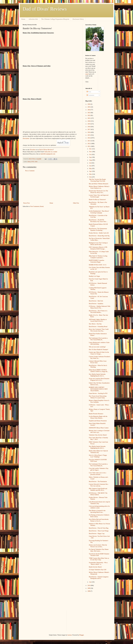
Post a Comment (30, 171)
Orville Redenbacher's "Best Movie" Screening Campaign (99, 212)
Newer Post (27, 203)
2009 (89, 588)
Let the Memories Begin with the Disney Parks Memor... (98, 417)
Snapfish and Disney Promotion (98, 421)
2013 (89, 141)
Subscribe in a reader (51, 152)
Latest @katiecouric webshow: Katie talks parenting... (99, 343)
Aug (91, 160)
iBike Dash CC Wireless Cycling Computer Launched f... (98, 257)
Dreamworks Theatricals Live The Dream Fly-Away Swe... (98, 192)
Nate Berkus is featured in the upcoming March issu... (97, 511)
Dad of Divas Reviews (46, 150)
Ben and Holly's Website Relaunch (98, 184)
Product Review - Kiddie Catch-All (99, 233)
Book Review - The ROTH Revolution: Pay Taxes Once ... (98, 221)
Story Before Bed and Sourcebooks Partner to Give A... (99, 520)
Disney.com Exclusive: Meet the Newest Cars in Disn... (98, 546)
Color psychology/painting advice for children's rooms (99, 507)
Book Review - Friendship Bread (98, 327)
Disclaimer (26, 138)
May (91, 169)
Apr (90, 171)
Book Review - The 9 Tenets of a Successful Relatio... (98, 312)
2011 (89, 146)
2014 (89, 138)
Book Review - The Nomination (98, 482)
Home (23, 19)
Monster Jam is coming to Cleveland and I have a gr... (99, 431)
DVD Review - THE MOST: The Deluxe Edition (98, 494)
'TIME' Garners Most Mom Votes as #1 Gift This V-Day (99, 559)
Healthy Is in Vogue (94, 276)
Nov (91, 152)
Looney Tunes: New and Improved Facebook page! (99, 196)
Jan (90, 582)
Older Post (76, 203)
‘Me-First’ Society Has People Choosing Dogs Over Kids (97, 180)
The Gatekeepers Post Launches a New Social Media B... (98, 339)
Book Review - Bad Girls (96, 301)
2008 (89, 591)
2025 (89, 107)
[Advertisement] (51, 187)
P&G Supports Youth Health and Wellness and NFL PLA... (98, 489)
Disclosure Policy (78, 19)
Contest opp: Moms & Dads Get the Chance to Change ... (99, 353)
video (36, 162)
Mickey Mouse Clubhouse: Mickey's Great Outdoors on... (99, 187)
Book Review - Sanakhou (96, 304)
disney (29, 162)
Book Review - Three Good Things (99, 531)
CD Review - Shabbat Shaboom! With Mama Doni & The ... (99, 307)
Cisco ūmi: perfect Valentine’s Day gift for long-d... (99, 469)
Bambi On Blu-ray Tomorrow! (97, 200)
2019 (89, 124)
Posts (89, 92)
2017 (89, 129)
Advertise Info (33, 19)
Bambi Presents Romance (96, 414)
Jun (90, 166)
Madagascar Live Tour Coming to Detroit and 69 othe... (98, 244)
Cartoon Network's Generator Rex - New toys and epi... (99, 485)
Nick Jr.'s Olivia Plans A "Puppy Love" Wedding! (98, 456)
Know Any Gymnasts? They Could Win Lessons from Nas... (99, 330)
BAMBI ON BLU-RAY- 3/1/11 (98, 265)
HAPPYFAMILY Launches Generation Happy (96, 261)
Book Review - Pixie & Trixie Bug (99, 528)
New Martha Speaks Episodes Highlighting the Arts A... (97, 375)
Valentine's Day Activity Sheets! (98, 435)
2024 (89, 110)
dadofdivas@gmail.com (48, 154)
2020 (89, 121)
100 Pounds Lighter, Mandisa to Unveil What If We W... (98, 320)
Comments (90, 95)
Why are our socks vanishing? (97, 347)
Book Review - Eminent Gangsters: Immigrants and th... (99, 578)
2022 (89, 115)
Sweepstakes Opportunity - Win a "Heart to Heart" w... (98, 563)
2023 (89, 113)
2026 (89, 104)
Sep (90, 157)
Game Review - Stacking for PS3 (98, 393)
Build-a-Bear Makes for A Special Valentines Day (98, 452)
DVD (33, 162)
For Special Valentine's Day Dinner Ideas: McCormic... (99, 550)
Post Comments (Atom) (37, 206)
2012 (89, 144)
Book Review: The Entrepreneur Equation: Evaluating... (98, 229)
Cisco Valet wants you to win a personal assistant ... (97, 474)
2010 (89, 585)
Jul (90, 163)
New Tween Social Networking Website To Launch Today (98, 397)
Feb (90, 177)
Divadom (33, 150)
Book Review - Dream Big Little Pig (99, 236)
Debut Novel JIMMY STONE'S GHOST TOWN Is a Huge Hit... (99, 371)
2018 (89, 127)
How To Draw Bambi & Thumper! (98, 350)
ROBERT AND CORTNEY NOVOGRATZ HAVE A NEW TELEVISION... (98, 389)
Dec (91, 149)
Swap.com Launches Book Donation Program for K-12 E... (99, 379)
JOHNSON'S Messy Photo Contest (99, 428)
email (87, 74)
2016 (89, 132)
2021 (89, 118)
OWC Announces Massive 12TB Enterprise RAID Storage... (98, 248)
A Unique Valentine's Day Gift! (98, 570)
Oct (90, 155)
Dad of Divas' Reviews (45, 9)
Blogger (82, 635)
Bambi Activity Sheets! (95, 567)
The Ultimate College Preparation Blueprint (55, 19)
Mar (91, 174)
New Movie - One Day (95, 324)
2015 (89, 135)
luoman (70, 635)
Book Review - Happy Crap (97, 534)
